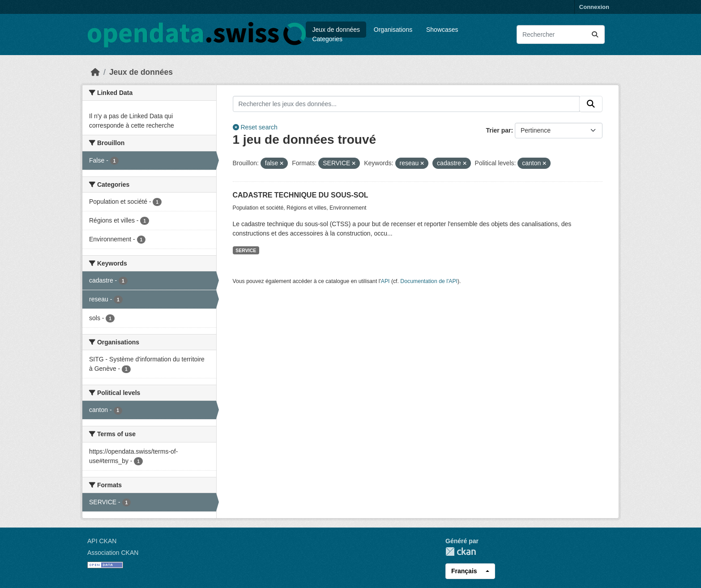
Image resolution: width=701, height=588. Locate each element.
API (385, 281)
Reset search (255, 127)
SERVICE (246, 250)
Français (464, 571)
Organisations (393, 30)
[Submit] (595, 34)
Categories (327, 39)
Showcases (442, 30)
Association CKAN (113, 553)
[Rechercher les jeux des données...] (561, 34)
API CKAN (102, 541)
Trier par (498, 130)
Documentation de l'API (429, 281)
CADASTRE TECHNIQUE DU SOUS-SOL (301, 195)
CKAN (461, 552)
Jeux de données (336, 30)
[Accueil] (95, 72)
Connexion (594, 7)
